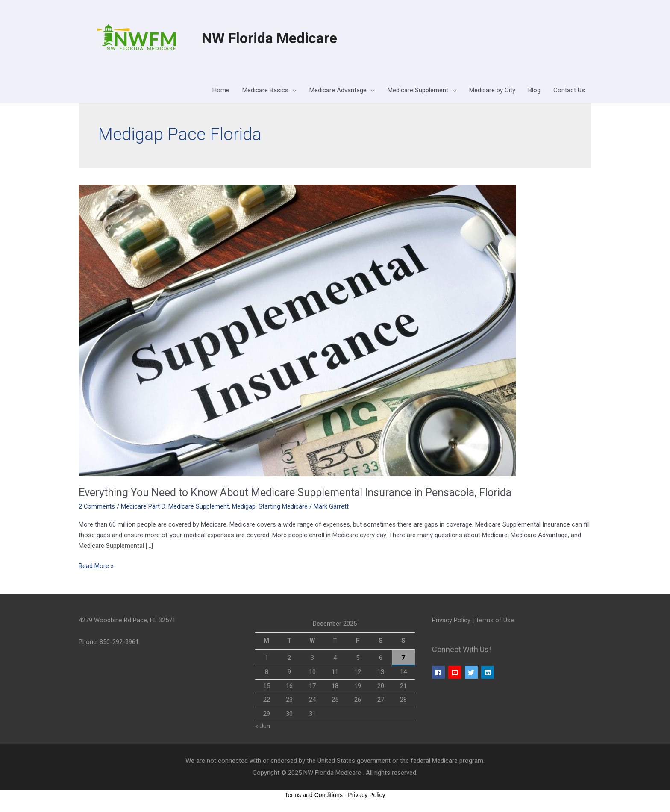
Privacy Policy (451, 621)
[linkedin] (489, 673)
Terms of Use (495, 621)
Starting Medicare (283, 507)
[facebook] (439, 673)
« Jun (263, 727)
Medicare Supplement (199, 507)
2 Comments (97, 507)
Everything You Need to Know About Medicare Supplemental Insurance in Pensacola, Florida (303, 493)
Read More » (96, 566)
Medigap (244, 507)
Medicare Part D (143, 507)
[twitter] (472, 673)
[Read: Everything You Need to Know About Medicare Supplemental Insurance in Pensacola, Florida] (297, 330)
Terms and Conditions (314, 795)
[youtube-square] (456, 673)
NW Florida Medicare (273, 39)
